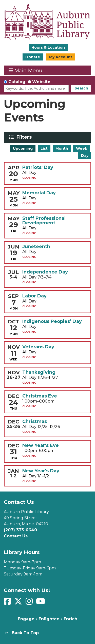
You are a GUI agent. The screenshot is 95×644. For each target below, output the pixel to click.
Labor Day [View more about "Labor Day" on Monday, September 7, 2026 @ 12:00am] (34, 296)
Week (82, 148)
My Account (61, 57)
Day (85, 156)
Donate (33, 57)
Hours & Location (48, 47)
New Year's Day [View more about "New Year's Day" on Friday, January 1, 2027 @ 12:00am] (41, 471)
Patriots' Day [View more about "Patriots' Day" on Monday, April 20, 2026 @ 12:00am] (38, 167)
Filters (25, 137)
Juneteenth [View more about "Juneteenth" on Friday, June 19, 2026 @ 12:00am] (36, 247)
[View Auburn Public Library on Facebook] (8, 603)
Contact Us (16, 536)
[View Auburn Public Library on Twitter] (19, 603)
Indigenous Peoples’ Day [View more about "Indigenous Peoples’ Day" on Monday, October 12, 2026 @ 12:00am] (52, 321)
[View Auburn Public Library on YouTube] (41, 603)
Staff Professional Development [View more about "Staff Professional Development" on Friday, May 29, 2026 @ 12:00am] (44, 221)
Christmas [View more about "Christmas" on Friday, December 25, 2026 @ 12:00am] (35, 421)
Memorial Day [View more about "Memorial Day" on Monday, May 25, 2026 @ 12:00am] (39, 193)
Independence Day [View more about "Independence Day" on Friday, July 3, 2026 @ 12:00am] (45, 272)
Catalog (17, 82)
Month (62, 148)
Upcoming (23, 148)
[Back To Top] (48, 633)
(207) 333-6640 (20, 530)
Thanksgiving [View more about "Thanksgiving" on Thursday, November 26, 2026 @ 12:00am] (39, 372)
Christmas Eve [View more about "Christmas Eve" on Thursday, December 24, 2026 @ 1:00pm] (40, 396)
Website (41, 82)
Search (81, 88)
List (44, 148)
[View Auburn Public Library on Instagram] (30, 603)
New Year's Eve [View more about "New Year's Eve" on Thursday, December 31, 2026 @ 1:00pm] (41, 445)
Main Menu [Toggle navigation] (26, 70)
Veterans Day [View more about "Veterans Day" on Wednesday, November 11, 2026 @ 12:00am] (38, 347)
